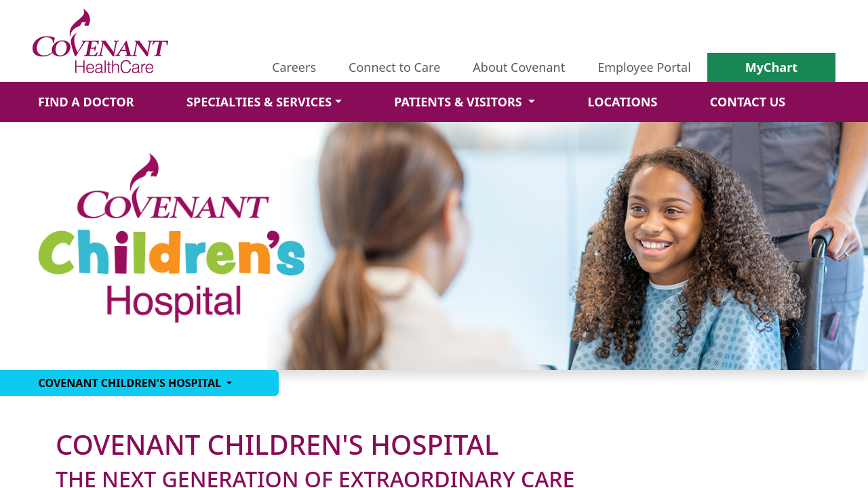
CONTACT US (748, 102)
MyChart (771, 67)
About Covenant (519, 67)
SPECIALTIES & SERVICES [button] (259, 102)
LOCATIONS (622, 102)
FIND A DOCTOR (86, 102)
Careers (294, 67)
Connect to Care (394, 67)
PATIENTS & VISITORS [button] (459, 102)
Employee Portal (644, 67)
